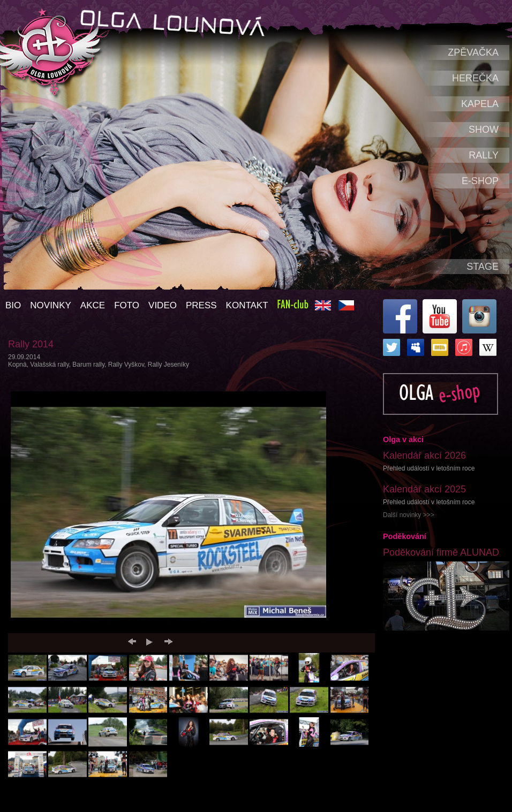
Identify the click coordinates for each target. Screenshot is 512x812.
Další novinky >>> (409, 515)
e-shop (480, 181)
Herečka (475, 78)
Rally (484, 155)
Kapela (480, 104)
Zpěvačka (473, 52)
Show (484, 130)
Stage (483, 267)
